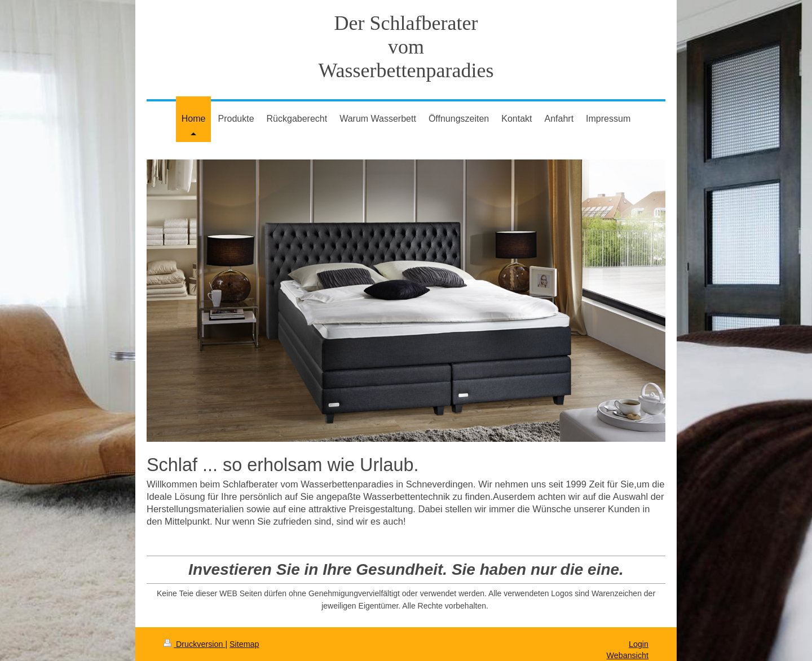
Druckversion (194, 644)
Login (639, 644)
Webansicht (628, 655)
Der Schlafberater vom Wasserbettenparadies (406, 47)
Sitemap (244, 644)
